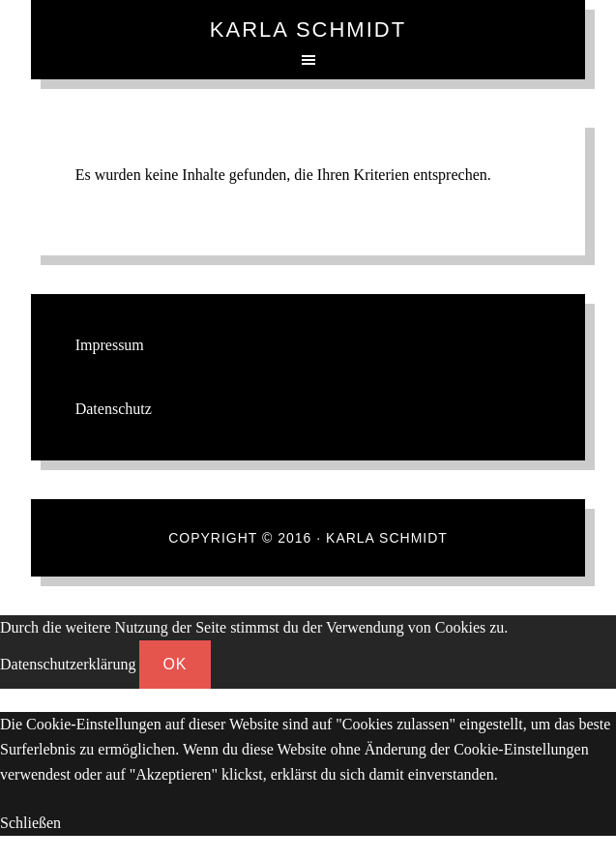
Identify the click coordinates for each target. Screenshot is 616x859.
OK (175, 664)
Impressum (110, 345)
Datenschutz (114, 409)
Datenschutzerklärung (68, 664)
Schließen (30, 823)
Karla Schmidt (308, 30)
